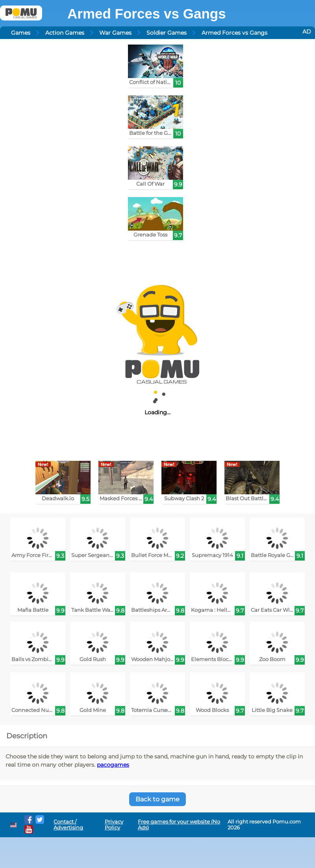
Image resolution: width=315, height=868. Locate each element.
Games (21, 33)
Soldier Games (167, 33)
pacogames (113, 765)
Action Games (65, 33)
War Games (115, 33)
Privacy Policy (114, 825)
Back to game (157, 799)
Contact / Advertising (68, 825)
